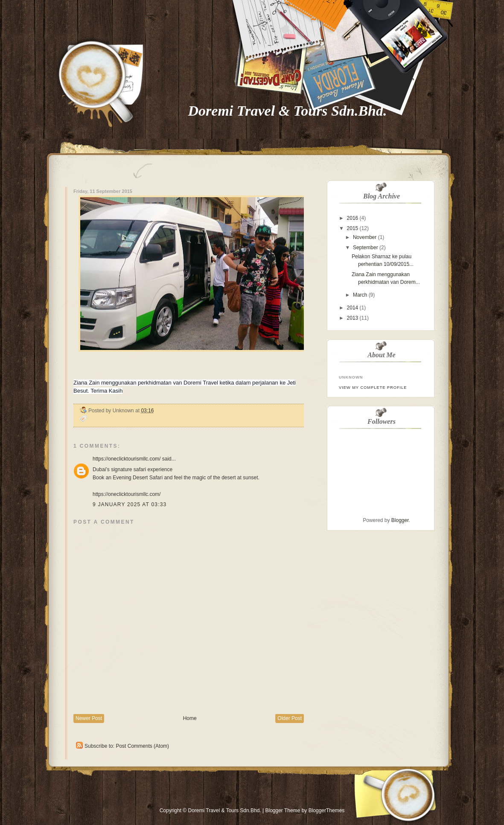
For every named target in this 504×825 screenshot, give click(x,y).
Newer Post (89, 718)
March (360, 295)
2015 (353, 228)
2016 (353, 218)
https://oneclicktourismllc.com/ (127, 459)
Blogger (400, 520)
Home (190, 718)
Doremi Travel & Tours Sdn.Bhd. (288, 111)
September (366, 248)
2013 (353, 318)
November (365, 237)
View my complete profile (373, 388)
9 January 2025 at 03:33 (130, 504)
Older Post (290, 718)
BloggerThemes (326, 810)
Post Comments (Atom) (142, 746)
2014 (353, 308)
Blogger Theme (283, 810)
